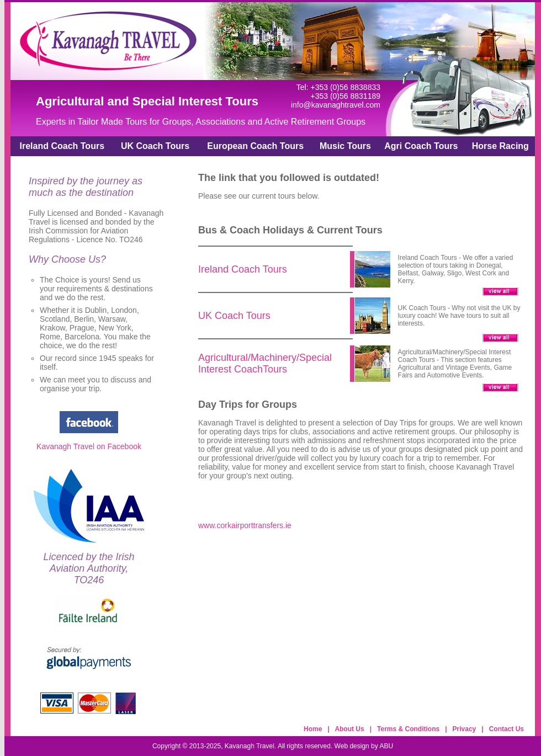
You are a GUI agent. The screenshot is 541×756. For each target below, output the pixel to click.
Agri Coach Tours (421, 146)
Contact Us (506, 729)
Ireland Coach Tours (62, 146)
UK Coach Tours (155, 146)
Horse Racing (500, 146)
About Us (349, 729)
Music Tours (345, 146)
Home (313, 729)
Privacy (465, 729)
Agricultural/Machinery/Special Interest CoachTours (265, 363)
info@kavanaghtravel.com (336, 105)
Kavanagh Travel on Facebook (89, 446)
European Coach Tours (255, 146)
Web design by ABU (364, 746)
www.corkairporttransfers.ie (245, 525)
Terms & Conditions (408, 729)
